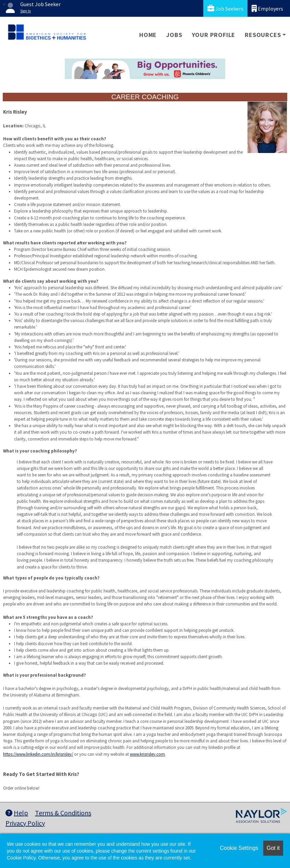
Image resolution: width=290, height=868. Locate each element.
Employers (267, 8)
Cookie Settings (239, 848)
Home (148, 35)
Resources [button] (263, 35)
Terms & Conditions (63, 813)
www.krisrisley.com (147, 754)
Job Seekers (225, 8)
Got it (273, 848)
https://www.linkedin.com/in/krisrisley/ (38, 754)
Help (17, 813)
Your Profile (214, 35)
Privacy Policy (25, 823)
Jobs (174, 35)
